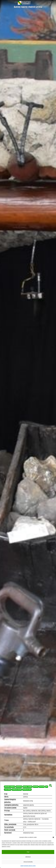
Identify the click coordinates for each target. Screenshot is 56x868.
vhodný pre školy (27, 789)
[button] (53, 837)
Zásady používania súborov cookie (28, 866)
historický (42, 787)
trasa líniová (8, 789)
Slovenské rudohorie (10, 787)
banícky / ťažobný (27, 787)
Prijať (28, 852)
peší (47, 787)
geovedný (36, 787)
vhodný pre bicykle (17, 789)
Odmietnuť (28, 857)
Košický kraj (19, 787)
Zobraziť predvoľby (28, 862)
